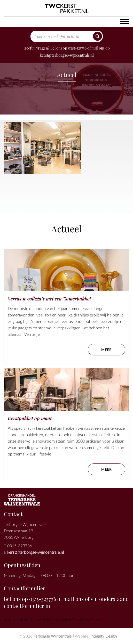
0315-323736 (77, 48)
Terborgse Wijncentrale (53, 636)
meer (107, 350)
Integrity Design (104, 636)
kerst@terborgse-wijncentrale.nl (66, 55)
